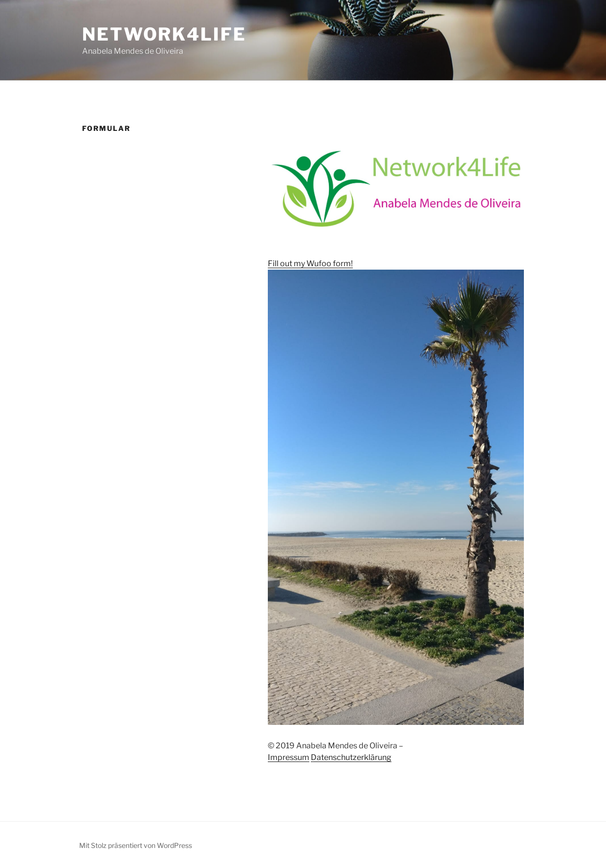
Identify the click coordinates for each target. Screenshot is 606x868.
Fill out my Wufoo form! (310, 264)
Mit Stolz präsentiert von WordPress (136, 845)
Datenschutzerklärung (351, 757)
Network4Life (164, 34)
